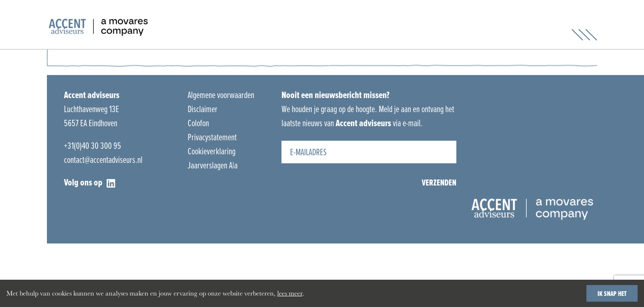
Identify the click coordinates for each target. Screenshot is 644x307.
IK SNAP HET (612, 293)
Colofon (198, 123)
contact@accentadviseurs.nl (103, 160)
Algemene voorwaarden (221, 95)
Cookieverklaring (212, 151)
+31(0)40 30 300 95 (93, 146)
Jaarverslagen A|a (213, 165)
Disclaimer (203, 109)
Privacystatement (212, 137)
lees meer (290, 293)
